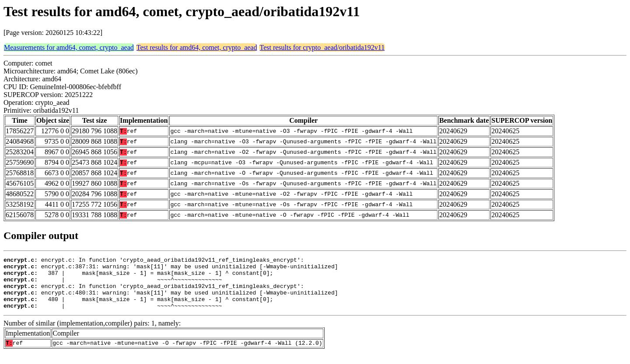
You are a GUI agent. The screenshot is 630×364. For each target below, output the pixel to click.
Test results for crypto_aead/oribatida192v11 (322, 47)
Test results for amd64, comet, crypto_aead (197, 47)
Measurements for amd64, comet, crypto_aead (69, 47)
